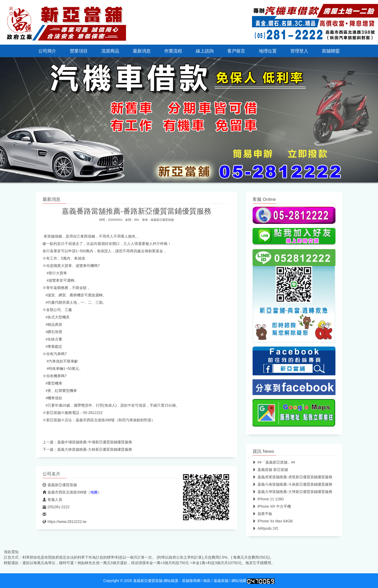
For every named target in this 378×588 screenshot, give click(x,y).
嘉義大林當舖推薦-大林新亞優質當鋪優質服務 (95, 449)
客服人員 (52, 500)
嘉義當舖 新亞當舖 (270, 470)
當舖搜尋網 (191, 581)
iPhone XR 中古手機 (272, 506)
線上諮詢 (205, 51)
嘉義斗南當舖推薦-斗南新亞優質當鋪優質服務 (292, 484)
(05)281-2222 (56, 507)
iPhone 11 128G (268, 499)
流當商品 (110, 51)
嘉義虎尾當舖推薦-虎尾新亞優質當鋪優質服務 (292, 477)
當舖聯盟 (331, 51)
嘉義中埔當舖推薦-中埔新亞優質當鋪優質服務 (95, 442)
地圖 (94, 492)
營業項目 (79, 51)
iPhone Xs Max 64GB (273, 521)
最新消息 (142, 51)
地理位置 (268, 51)
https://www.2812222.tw (64, 522)
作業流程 (173, 51)
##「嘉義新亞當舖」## (274, 462)
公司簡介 (47, 51)
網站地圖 (239, 581)
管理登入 (299, 51)
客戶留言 (236, 51)
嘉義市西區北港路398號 (65, 492)
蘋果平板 (262, 514)
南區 (207, 581)
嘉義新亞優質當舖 (162, 220)
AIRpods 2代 (265, 528)
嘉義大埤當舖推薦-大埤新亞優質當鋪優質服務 (292, 492)
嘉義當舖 (221, 581)
